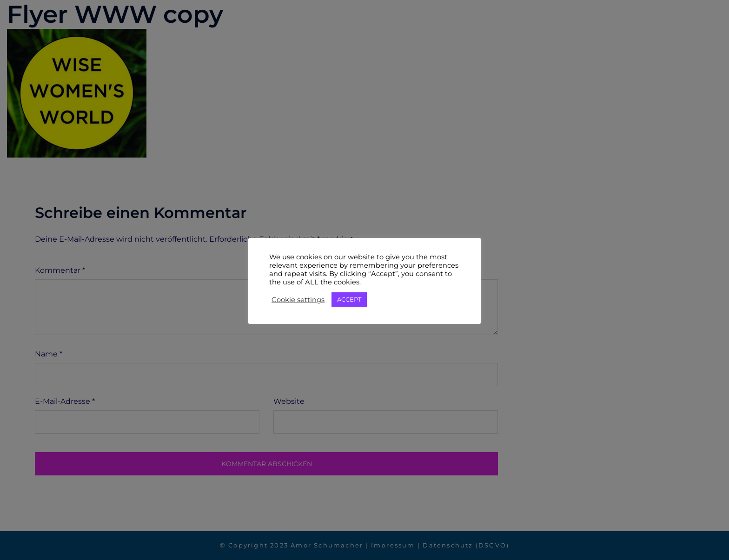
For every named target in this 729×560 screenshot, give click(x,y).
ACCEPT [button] (349, 299)
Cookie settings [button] (298, 300)
